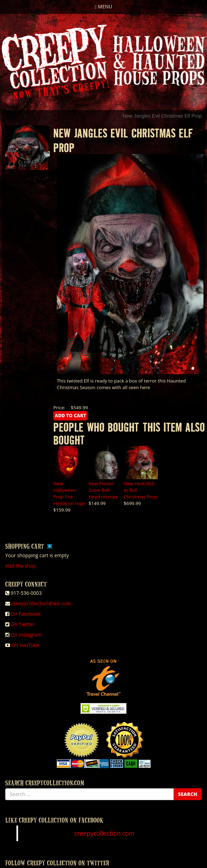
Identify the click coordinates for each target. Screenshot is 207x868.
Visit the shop (21, 566)
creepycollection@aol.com (41, 603)
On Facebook (26, 614)
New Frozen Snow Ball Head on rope (103, 490)
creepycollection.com (104, 833)
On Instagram (26, 635)
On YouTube (26, 645)
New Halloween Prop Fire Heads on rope (69, 493)
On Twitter (23, 624)
